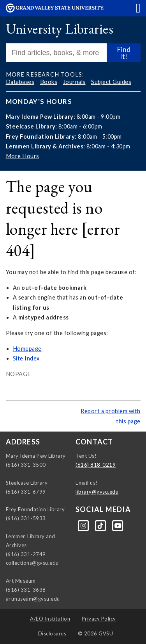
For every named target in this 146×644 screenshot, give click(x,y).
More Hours (23, 156)
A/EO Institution (50, 619)
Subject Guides (111, 82)
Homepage (27, 349)
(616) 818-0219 (96, 465)
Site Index (26, 358)
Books (49, 82)
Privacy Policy (99, 619)
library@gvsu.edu (97, 492)
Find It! (124, 53)
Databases (20, 82)
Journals (74, 82)
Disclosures (52, 633)
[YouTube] (118, 525)
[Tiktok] (101, 525)
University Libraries (60, 29)
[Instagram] (84, 525)
